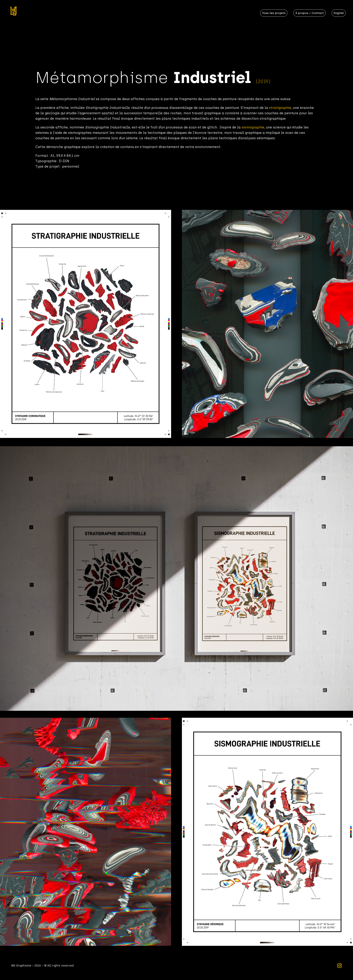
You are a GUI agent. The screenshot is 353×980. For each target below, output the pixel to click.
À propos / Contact (310, 13)
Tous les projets (274, 13)
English (339, 13)
